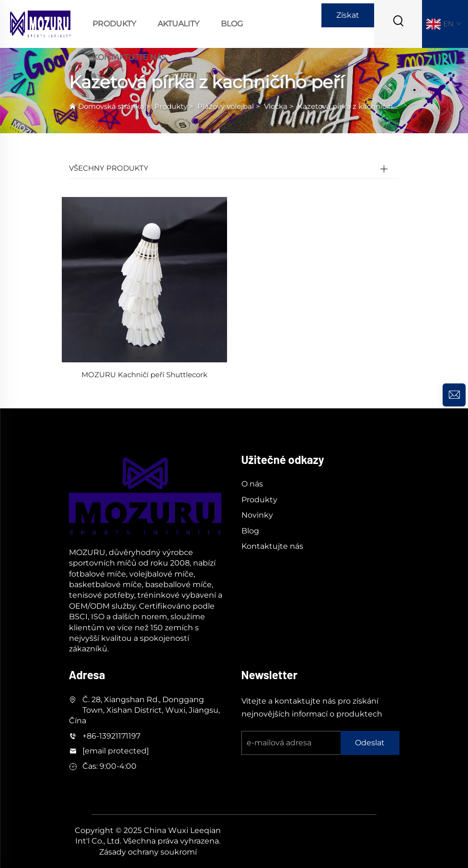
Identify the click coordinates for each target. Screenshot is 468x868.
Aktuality (178, 24)
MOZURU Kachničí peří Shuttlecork (144, 375)
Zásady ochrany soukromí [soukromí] (148, 852)
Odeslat (370, 743)
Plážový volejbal (226, 106)
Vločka (276, 106)
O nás (252, 484)
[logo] (40, 23)
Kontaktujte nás (129, 57)
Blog (232, 24)
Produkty (114, 24)
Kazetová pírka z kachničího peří (355, 106)
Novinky (257, 515)
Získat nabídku (348, 19)
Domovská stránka (111, 106)
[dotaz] (454, 395)
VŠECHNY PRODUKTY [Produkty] (109, 168)
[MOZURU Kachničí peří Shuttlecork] (144, 279)
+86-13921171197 (111, 736)
